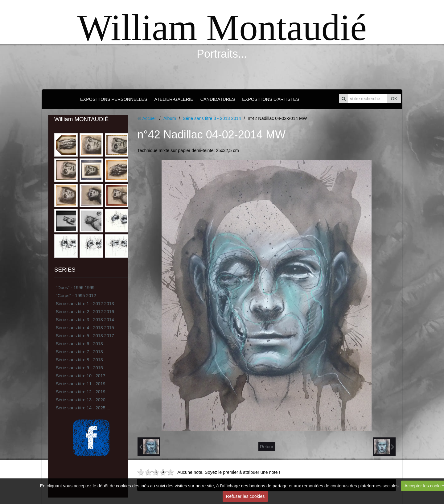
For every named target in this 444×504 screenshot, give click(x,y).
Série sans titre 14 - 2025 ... (83, 408)
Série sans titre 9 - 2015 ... (82, 368)
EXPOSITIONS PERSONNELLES (114, 99)
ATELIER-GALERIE (174, 99)
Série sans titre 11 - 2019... (82, 384)
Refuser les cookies (245, 496)
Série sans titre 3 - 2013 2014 (85, 320)
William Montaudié (222, 28)
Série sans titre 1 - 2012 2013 (85, 304)
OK (394, 99)
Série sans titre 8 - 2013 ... (82, 360)
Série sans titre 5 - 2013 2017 (85, 336)
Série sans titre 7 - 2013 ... (82, 352)
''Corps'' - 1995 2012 (76, 296)
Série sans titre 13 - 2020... (82, 400)
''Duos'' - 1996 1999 (75, 288)
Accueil (149, 118)
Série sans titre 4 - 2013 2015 (85, 328)
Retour (267, 447)
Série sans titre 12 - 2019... (82, 392)
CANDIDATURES (218, 99)
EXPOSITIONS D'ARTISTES (271, 99)
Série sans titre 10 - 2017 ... (83, 376)
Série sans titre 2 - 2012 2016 (85, 312)
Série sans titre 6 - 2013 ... (82, 344)
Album (170, 118)
